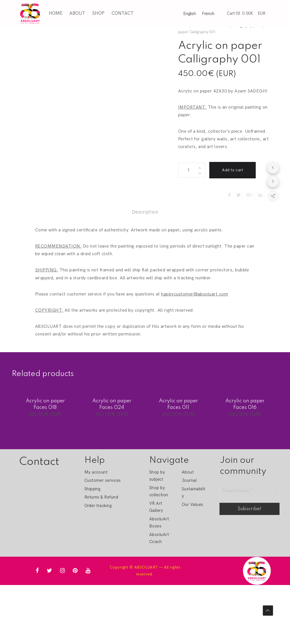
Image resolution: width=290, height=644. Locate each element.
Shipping (92, 489)
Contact (122, 13)
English (190, 13)
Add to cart (233, 170)
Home (55, 13)
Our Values (193, 504)
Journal (189, 480)
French (208, 13)
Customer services (103, 480)
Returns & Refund (101, 497)
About (77, 13)
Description (145, 212)
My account (96, 472)
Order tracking (98, 506)
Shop (98, 13)
